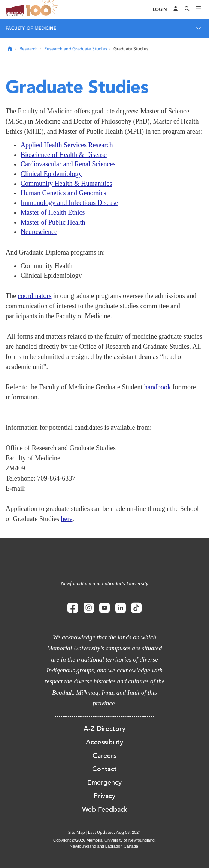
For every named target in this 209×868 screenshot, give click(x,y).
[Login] (160, 10)
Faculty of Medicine (31, 28)
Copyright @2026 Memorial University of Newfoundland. (104, 840)
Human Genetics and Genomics (63, 193)
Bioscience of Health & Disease (64, 155)
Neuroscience (39, 232)
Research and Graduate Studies (76, 49)
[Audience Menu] (176, 9)
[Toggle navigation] (199, 9)
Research (29, 49)
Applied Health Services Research (67, 145)
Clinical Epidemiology (51, 174)
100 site (43, 9)
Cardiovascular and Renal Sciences (69, 164)
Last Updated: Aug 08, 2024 (114, 833)
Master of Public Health (53, 222)
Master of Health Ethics (54, 212)
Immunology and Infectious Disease (69, 203)
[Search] (187, 9)
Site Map (77, 833)
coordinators (34, 296)
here (66, 519)
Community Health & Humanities (66, 184)
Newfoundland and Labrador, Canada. (104, 846)
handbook (157, 387)
